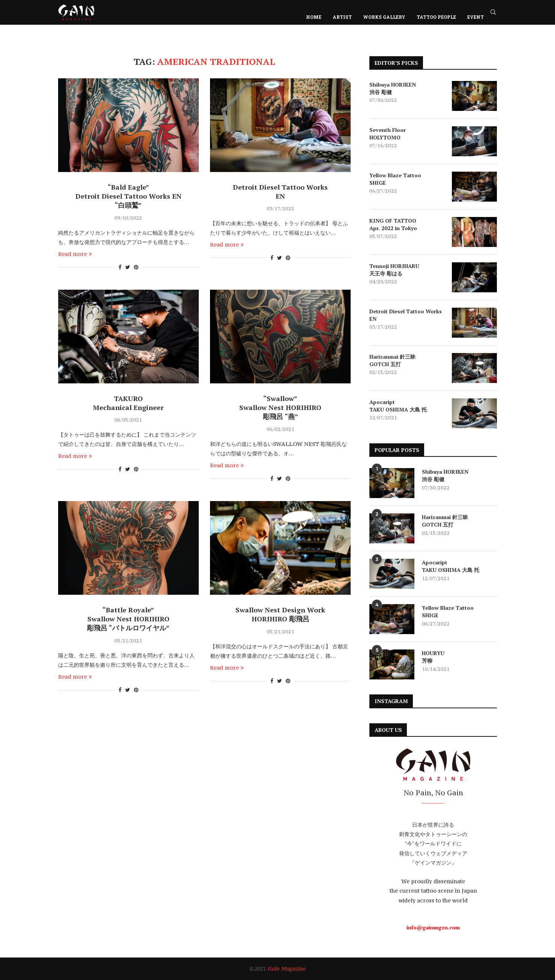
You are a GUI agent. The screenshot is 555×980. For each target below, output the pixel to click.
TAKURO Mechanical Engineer (128, 403)
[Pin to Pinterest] (136, 267)
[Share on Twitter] (128, 267)
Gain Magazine (287, 969)
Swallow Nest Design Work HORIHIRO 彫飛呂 (280, 614)
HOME (314, 17)
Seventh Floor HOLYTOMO (388, 134)
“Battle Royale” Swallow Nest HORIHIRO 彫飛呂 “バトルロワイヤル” (128, 619)
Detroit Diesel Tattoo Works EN (280, 192)
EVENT (475, 17)
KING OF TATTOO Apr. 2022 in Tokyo (393, 224)
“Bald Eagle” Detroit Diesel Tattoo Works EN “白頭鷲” (128, 196)
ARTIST (342, 17)
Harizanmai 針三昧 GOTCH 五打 (392, 360)
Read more (75, 254)
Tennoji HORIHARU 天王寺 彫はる (394, 270)
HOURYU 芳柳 (433, 657)
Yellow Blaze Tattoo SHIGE (395, 179)
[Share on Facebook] (120, 267)
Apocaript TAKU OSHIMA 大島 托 (398, 406)
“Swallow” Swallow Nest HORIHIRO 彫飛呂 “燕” (280, 407)
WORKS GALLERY (384, 17)
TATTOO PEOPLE (436, 17)
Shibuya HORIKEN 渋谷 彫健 (393, 88)
